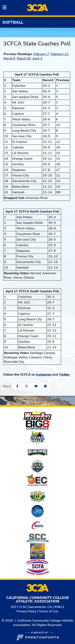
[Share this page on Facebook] (17, 386)
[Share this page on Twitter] (27, 386)
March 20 (23, 58)
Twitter (64, 375)
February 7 (41, 54)
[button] (45, 386)
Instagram (44, 375)
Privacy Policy (26, 611)
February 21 (59, 54)
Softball (13, 22)
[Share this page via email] (36, 386)
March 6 (9, 58)
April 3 (37, 58)
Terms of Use (49, 611)
